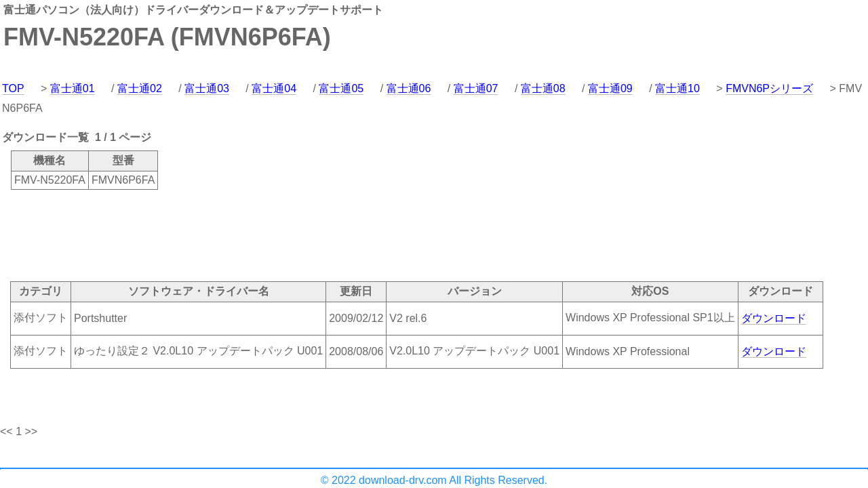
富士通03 (207, 88)
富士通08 (543, 88)
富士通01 (73, 88)
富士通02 (140, 88)
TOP (13, 88)
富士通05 (341, 88)
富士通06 (409, 88)
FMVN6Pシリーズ (769, 88)
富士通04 (274, 88)
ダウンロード (774, 318)
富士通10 (677, 88)
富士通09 (610, 88)
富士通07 (476, 88)
